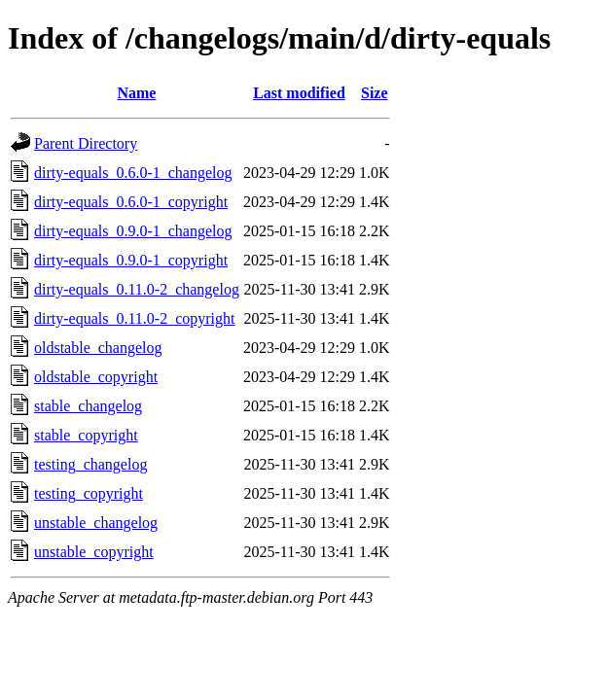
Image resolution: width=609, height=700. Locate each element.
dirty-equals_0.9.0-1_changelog (133, 231)
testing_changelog (90, 464)
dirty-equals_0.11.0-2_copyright (134, 318)
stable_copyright (86, 435)
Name (136, 93)
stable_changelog (88, 406)
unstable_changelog (96, 523)
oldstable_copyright (96, 377)
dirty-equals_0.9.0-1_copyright (131, 260)
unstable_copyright (94, 552)
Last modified (299, 93)
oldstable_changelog (98, 348)
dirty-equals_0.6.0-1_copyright (131, 202)
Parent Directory (86, 143)
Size (375, 93)
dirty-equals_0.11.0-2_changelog (137, 289)
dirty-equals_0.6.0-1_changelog (133, 173)
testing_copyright (89, 493)
